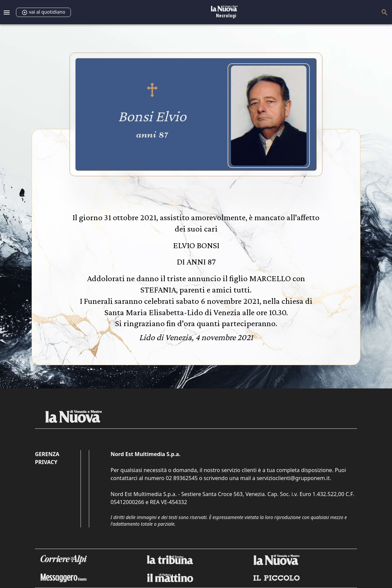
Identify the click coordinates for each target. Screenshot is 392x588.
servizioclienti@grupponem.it (293, 478)
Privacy (46, 462)
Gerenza (47, 454)
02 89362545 (182, 478)
